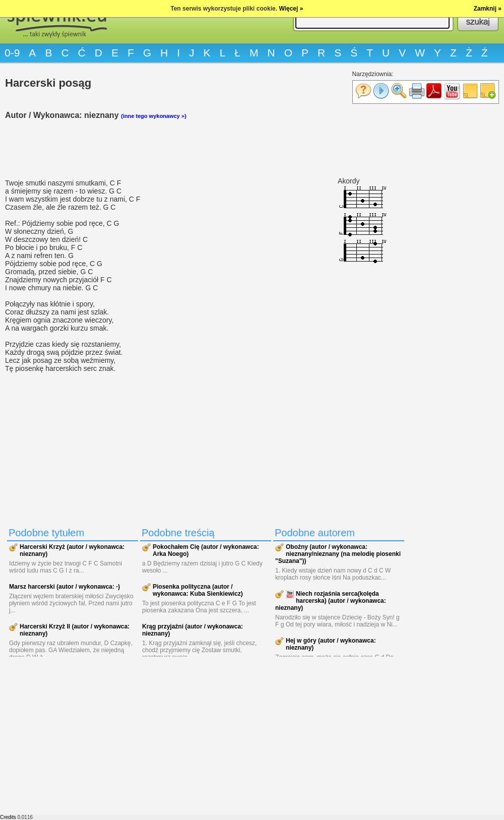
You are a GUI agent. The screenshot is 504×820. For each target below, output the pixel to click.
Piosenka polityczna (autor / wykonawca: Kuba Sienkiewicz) (198, 590)
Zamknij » (488, 9)
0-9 (12, 53)
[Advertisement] (207, 149)
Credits (8, 817)
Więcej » (291, 9)
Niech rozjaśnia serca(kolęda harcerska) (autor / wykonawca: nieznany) (331, 601)
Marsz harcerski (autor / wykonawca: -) (65, 587)
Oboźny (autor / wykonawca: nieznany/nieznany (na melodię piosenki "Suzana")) (338, 554)
